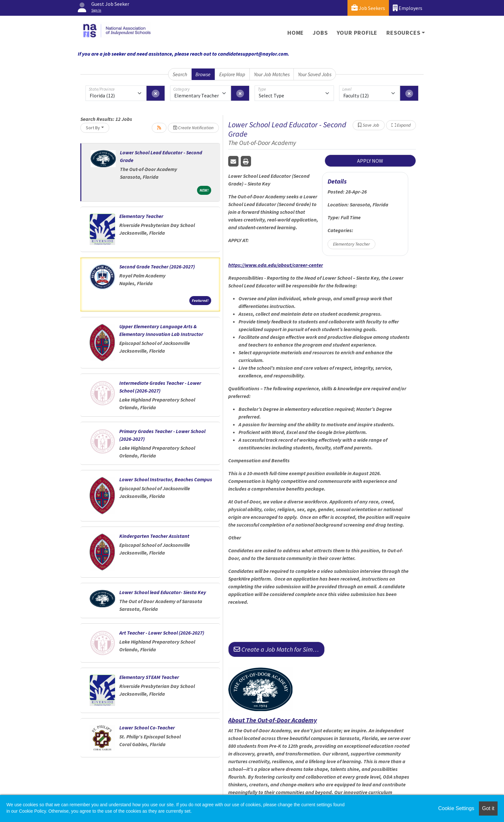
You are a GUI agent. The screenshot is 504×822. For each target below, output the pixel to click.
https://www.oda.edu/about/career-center (276, 265)
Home (296, 33)
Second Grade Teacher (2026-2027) (157, 266)
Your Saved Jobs (315, 74)
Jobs (320, 33)
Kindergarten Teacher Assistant (154, 536)
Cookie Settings (456, 808)
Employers (408, 8)
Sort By (93, 128)
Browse (203, 74)
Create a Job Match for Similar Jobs (279, 649)
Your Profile (357, 33)
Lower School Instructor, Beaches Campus (166, 479)
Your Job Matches (272, 74)
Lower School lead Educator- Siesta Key (163, 592)
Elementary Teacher (141, 216)
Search (180, 74)
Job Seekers (368, 8)
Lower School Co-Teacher (147, 727)
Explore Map (232, 74)
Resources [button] (403, 33)
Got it (488, 808)
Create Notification (193, 128)
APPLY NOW (370, 161)
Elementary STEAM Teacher (149, 677)
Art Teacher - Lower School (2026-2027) (162, 633)
